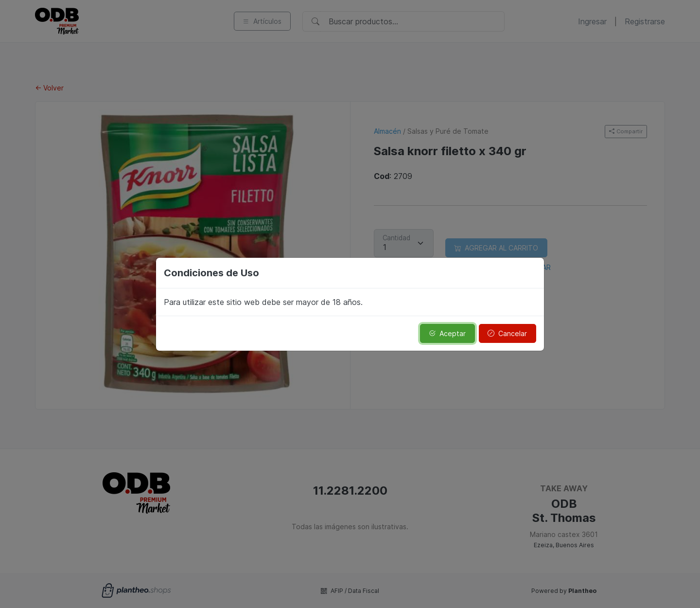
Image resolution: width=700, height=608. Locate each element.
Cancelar (507, 333)
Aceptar (447, 333)
